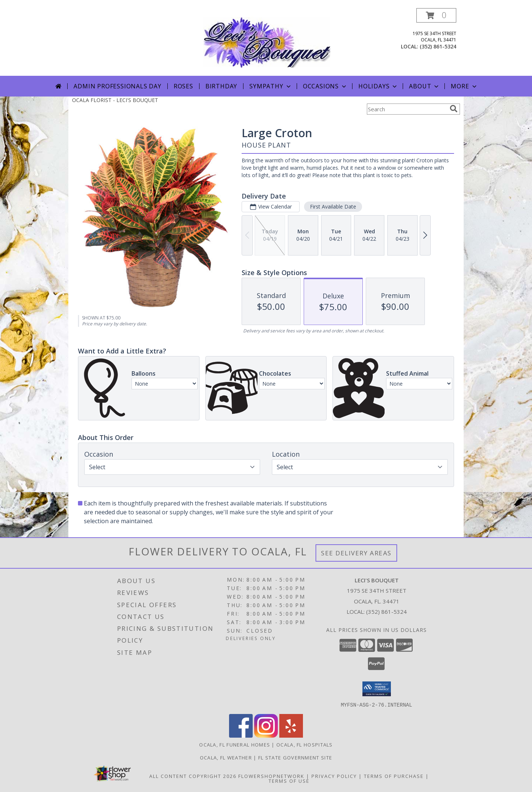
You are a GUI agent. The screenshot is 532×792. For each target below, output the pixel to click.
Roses (183, 86)
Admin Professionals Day (117, 86)
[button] (436, 15)
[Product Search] (407, 109)
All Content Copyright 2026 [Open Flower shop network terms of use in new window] (193, 776)
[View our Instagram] (266, 735)
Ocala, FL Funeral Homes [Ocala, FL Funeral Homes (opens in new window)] (235, 744)
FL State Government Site (295, 757)
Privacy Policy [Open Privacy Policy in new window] (334, 776)
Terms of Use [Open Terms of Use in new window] (289, 781)
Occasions (325, 86)
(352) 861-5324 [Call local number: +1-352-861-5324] (438, 46)
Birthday (221, 86)
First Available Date (333, 207)
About (424, 86)
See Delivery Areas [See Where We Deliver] (356, 553)
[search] (454, 109)
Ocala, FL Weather (226, 757)
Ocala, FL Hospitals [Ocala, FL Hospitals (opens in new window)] (305, 744)
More (464, 86)
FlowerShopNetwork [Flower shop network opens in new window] (271, 776)
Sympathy (271, 86)
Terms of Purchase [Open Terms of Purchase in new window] (394, 776)
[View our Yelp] (291, 735)
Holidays (378, 86)
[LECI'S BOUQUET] (267, 42)
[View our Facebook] (241, 735)
